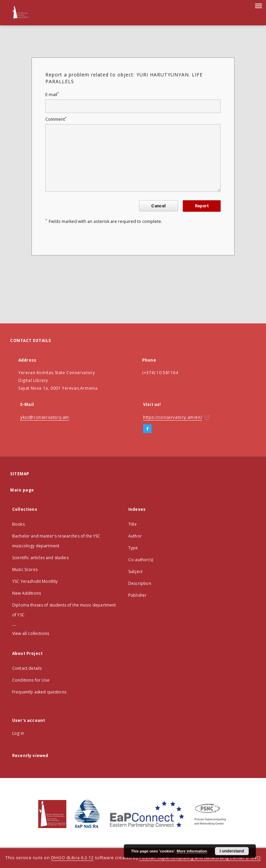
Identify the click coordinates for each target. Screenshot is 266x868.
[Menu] (258, 5)
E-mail (52, 95)
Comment (56, 119)
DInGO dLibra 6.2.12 (72, 858)
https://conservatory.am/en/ (173, 417)
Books (18, 524)
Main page (22, 490)
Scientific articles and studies (40, 558)
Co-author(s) (141, 560)
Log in (18, 733)
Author (135, 536)
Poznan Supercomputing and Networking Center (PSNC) (200, 858)
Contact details (27, 668)
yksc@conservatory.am (45, 417)
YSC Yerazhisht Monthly (35, 581)
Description (140, 583)
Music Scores (25, 569)
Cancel (158, 206)
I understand (232, 851)
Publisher (137, 595)
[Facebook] (147, 429)
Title (132, 524)
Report (202, 206)
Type (133, 548)
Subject (135, 572)
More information (192, 851)
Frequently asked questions (39, 692)
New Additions (27, 593)
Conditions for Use (31, 680)
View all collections (31, 633)
